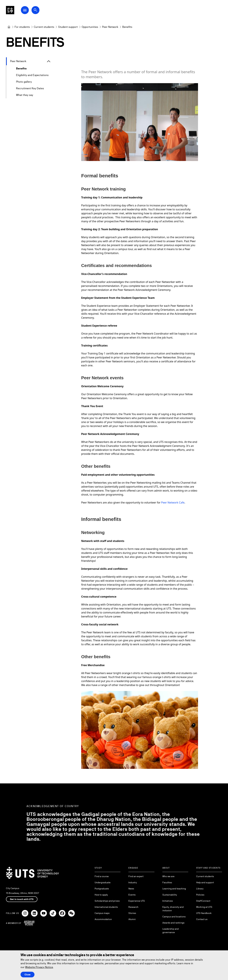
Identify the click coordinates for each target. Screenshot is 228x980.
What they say (25, 95)
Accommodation (103, 919)
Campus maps (102, 913)
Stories (132, 913)
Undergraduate (103, 882)
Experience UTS (137, 901)
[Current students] (44, 27)
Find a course (102, 876)
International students (106, 907)
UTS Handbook (204, 913)
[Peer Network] (110, 27)
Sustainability (170, 895)
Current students (205, 876)
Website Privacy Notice (39, 967)
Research (133, 907)
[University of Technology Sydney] (9, 27)
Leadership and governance (171, 931)
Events (132, 895)
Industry (133, 882)
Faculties (167, 882)
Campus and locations (174, 917)
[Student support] (68, 27)
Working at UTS (204, 907)
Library (200, 889)
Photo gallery (24, 82)
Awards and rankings (173, 923)
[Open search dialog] (44, 12)
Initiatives (168, 901)
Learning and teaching (174, 889)
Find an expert (136, 876)
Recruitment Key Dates (30, 88)
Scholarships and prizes (107, 901)
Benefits (21, 68)
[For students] (22, 27)
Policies (200, 895)
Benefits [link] (127, 27)
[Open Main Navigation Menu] (34, 12)
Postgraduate (102, 889)
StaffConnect (203, 901)
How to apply (101, 895)
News (131, 889)
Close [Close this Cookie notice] (28, 975)
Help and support (205, 882)
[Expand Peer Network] (49, 61)
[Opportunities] (90, 27)
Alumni (132, 919)
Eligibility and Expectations (32, 75)
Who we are (168, 876)
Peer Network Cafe (173, 503)
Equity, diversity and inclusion (173, 909)
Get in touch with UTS (22, 899)
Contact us (202, 919)
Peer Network (18, 61)
